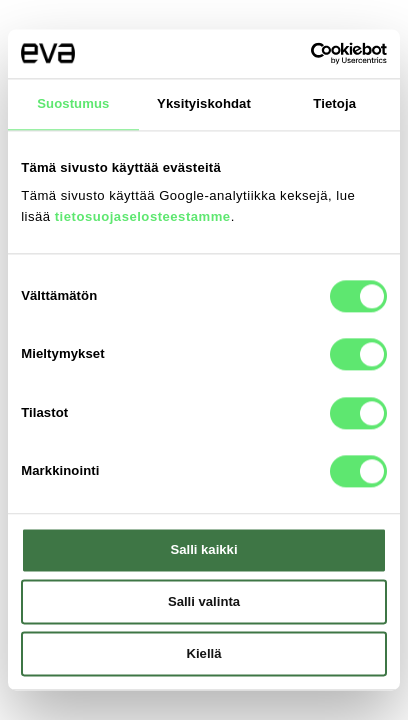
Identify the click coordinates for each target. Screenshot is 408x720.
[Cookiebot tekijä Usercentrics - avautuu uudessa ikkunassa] (299, 54)
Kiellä (204, 653)
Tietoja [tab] (334, 103)
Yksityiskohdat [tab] (204, 103)
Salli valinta (204, 602)
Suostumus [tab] (73, 103)
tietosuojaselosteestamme (143, 216)
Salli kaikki (203, 550)
